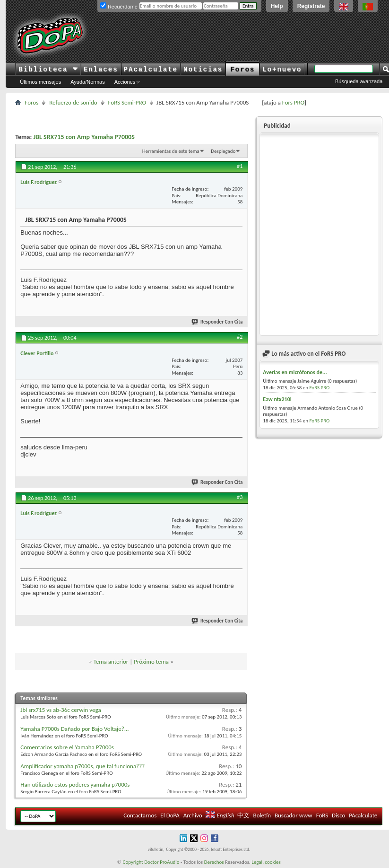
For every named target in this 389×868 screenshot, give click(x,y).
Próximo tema (151, 662)
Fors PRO (293, 102)
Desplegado (223, 151)
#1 (240, 166)
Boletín (262, 815)
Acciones (125, 82)
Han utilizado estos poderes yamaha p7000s (75, 785)
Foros (242, 70)
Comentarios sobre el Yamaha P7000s (67, 747)
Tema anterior (111, 662)
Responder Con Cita (217, 322)
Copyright (133, 862)
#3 (240, 497)
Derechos (214, 862)
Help (277, 6)
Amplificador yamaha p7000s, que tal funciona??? (82, 766)
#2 (240, 337)
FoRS (322, 815)
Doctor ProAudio (162, 862)
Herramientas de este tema (171, 151)
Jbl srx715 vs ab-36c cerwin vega (61, 710)
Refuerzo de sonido (73, 102)
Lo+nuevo (282, 70)
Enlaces (101, 70)
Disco (338, 815)
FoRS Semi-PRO (127, 102)
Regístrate (311, 6)
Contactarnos (140, 815)
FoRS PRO (319, 388)
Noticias (203, 70)
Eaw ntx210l (277, 399)
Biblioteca (48, 70)
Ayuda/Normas (88, 82)
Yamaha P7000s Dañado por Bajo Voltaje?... (74, 729)
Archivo (193, 815)
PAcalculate (151, 70)
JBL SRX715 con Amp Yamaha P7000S (84, 137)
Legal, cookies (266, 862)
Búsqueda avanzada (359, 81)
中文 (243, 815)
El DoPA (170, 815)
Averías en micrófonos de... (295, 372)
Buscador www (294, 815)
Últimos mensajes (40, 82)
